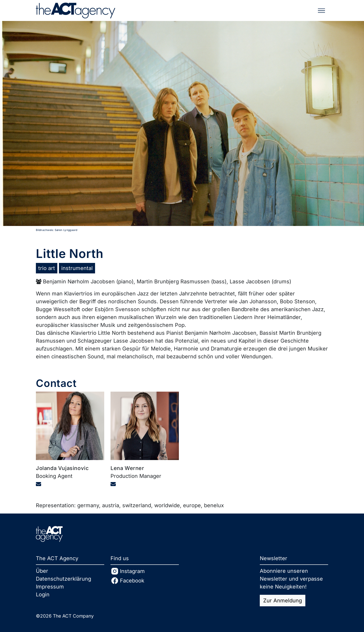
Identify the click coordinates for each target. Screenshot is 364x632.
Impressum (50, 587)
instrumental (77, 268)
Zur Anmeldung (283, 601)
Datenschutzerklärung (64, 579)
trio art (47, 268)
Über (42, 571)
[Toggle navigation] (321, 11)
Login (43, 595)
